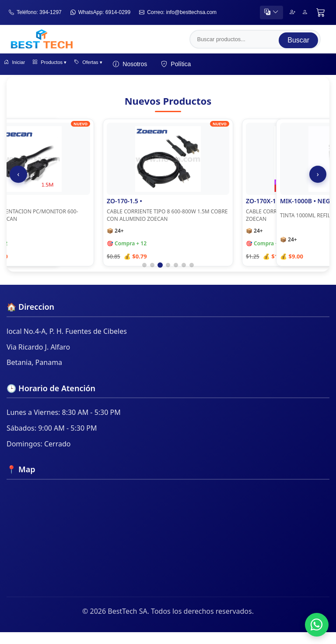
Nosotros (168, 66)
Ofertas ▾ (120, 66)
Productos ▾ (68, 66)
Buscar (298, 40)
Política (214, 66)
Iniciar (20, 66)
